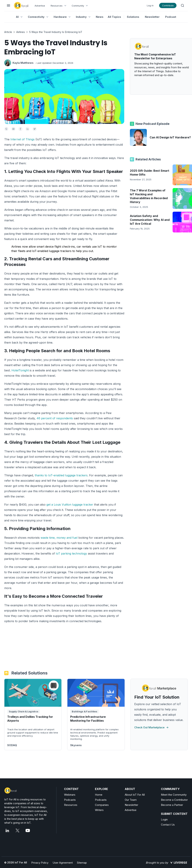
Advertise (40, 6)
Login (164, 819)
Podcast (171, 17)
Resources (71, 805)
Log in (150, 5)
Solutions (133, 17)
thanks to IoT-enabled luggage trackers (61, 475)
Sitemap (82, 863)
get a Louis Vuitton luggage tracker (70, 505)
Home (99, 795)
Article (8, 32)
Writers (99, 810)
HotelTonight (20, 370)
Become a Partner (172, 805)
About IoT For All (135, 795)
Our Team (131, 800)
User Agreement (63, 863)
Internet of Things (22, 139)
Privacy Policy (40, 863)
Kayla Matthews (23, 63)
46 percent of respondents (55, 418)
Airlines (21, 32)
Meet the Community (174, 795)
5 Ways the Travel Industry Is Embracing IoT (56, 32)
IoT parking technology (71, 553)
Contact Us (168, 825)
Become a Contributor (174, 800)
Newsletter (152, 17)
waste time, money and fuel (59, 538)
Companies (102, 805)
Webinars (70, 795)
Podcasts (70, 800)
